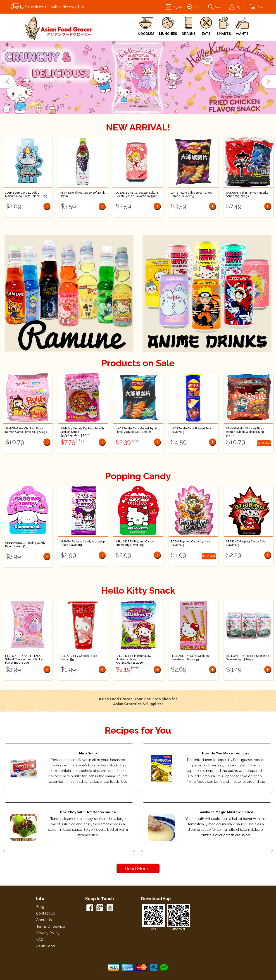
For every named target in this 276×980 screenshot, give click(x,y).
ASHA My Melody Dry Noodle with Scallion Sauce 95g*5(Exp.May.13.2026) (82, 432)
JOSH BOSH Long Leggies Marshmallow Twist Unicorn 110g (26, 194)
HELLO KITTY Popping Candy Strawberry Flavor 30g (135, 543)
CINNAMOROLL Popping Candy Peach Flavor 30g (25, 545)
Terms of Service (51, 926)
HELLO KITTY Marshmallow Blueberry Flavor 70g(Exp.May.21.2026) (133, 659)
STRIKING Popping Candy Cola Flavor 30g (246, 543)
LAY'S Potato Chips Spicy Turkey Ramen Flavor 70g (192, 194)
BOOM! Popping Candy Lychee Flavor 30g (190, 543)
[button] (8, 82)
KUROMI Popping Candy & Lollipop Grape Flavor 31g (83, 543)
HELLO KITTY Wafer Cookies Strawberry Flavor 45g (190, 658)
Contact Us (46, 913)
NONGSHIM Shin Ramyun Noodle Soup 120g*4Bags (247, 194)
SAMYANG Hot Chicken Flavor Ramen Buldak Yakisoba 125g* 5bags (245, 432)
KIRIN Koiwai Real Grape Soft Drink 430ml (83, 194)
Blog (40, 907)
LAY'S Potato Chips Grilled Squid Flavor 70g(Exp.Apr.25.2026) (136, 430)
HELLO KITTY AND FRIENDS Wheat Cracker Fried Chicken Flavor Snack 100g (25, 659)
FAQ (40, 940)
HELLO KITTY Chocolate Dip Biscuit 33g (79, 658)
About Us (44, 920)
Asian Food (46, 946)
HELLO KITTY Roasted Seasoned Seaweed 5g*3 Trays (248, 658)
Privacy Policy (48, 933)
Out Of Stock (264, 443)
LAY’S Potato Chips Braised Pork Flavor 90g (191, 430)
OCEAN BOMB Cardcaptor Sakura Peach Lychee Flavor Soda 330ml (137, 194)
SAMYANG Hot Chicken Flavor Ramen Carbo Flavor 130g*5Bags (26, 430)
